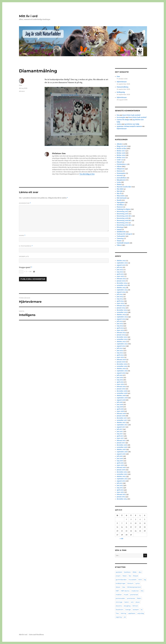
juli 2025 (120, 267)
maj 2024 (120, 299)
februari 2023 (121, 333)
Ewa (20, 85)
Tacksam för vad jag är (124, 234)
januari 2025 (121, 281)
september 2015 (122, 479)
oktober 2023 (121, 315)
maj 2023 (120, 326)
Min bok (120, 191)
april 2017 (120, 436)
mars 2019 (120, 384)
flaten (125, 576)
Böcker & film (121, 149)
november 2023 (122, 312)
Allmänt (22, 91)
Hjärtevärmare (122, 82)
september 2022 (122, 344)
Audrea (119, 124)
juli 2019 (120, 375)
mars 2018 (120, 411)
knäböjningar (121, 583)
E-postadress (26, 246)
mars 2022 (120, 357)
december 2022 (122, 337)
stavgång (127, 606)
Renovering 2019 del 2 (124, 225)
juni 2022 (120, 351)
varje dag (141, 613)
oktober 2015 (121, 476)
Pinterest (120, 207)
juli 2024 (120, 294)
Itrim (140, 580)
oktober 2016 (121, 450)
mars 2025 (120, 276)
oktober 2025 (121, 261)
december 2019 (122, 364)
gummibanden (121, 580)
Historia (119, 171)
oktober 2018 (121, 396)
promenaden (120, 598)
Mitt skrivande (122, 198)
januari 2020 (121, 362)
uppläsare (132, 613)
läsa (124, 587)
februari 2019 (121, 387)
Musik (119, 200)
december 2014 (122, 499)
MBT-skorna (125, 591)
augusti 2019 (121, 373)
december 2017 (122, 418)
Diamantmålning (123, 87)
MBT (117, 591)
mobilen (119, 595)
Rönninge (120, 227)
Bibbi (135, 572)
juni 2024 (120, 297)
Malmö (119, 185)
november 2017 (122, 420)
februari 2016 (121, 468)
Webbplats (24, 256)
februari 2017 (121, 441)
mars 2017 (120, 438)
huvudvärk (133, 580)
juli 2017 (120, 429)
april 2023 (120, 328)
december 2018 (122, 391)
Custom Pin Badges (123, 120)
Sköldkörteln (121, 232)
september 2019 (122, 371)
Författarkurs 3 (122, 164)
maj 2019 (120, 380)
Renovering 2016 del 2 (124, 216)
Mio (142, 591)
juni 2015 (120, 485)
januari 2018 (121, 416)
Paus (118, 76)
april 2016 (120, 463)
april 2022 (120, 355)
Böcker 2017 (121, 151)
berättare (127, 572)
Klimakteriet (121, 180)
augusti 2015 (121, 481)
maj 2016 (120, 461)
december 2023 (122, 310)
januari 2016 (121, 470)
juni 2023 (120, 324)
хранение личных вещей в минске (129, 126)
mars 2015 (120, 492)
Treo (117, 613)
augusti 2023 (121, 319)
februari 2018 (121, 414)
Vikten (119, 245)
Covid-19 (120, 160)
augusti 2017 (121, 427)
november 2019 (122, 366)
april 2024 (120, 301)
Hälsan (119, 167)
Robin (139, 598)
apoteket (119, 572)
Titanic (119, 241)
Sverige (128, 610)
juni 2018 (120, 405)
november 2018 (122, 393)
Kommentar (25, 203)
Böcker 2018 (121, 153)
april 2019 (120, 382)
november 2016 (122, 447)
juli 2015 (120, 483)
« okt (121, 539)
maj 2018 (120, 407)
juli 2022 (120, 348)
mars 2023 (120, 330)
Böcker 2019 (121, 155)
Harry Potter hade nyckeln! (132, 115)
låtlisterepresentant (134, 587)
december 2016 (122, 445)
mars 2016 (120, 465)
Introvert (120, 176)
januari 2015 (121, 497)
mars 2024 (120, 303)
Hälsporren (121, 169)
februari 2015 (121, 494)
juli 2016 (120, 456)
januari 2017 (121, 443)
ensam (118, 576)
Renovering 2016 (122, 214)
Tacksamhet (121, 236)
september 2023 (122, 317)
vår (125, 617)
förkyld (136, 576)
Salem (127, 602)
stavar (138, 602)
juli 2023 (120, 321)
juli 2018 (120, 402)
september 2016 (122, 452)
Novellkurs (120, 205)
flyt (130, 576)
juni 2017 (120, 432)
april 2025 (120, 274)
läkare (118, 587)
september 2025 (122, 263)
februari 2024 (121, 306)
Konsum (130, 583)
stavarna (119, 606)
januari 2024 (121, 308)
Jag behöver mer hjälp (132, 124)
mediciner (135, 591)
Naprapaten (121, 203)
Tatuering (120, 238)
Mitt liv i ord (28, 16)
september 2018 (122, 398)
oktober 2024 (121, 288)
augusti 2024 (121, 292)
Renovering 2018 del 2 (124, 221)
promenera (131, 598)
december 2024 (122, 283)
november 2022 (122, 339)
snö (132, 602)
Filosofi (119, 162)
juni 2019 (120, 378)
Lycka (119, 182)
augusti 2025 (121, 265)
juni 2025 (120, 270)
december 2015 (122, 472)
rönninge (119, 602)
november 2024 (122, 285)
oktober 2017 (121, 423)
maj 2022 (120, 353)
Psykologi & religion (124, 209)
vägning (119, 617)
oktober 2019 (121, 369)
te (142, 610)
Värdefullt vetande (123, 243)
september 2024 (122, 290)
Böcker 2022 (121, 158)
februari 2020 (121, 360)
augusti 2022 (121, 346)
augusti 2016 (121, 454)
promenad (134, 595)
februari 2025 (121, 279)
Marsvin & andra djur (124, 187)
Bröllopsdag (121, 92)
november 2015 (122, 474)
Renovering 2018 (122, 218)
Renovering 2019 (122, 223)
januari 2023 (121, 335)
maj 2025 (120, 272)
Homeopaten (121, 173)
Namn (22, 235)
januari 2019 (121, 389)
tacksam (136, 610)
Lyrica (138, 583)
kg (145, 580)
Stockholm (120, 610)
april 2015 (120, 490)
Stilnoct (135, 606)
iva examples (121, 117)
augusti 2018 (121, 400)
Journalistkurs (122, 178)
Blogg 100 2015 (122, 146)
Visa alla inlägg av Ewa (87, 174)
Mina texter (121, 196)
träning (123, 613)
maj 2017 (120, 434)
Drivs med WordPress (36, 635)
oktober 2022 (121, 342)
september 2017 (122, 425)
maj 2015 (120, 488)
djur (140, 572)
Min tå (119, 194)
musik (126, 595)
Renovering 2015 (122, 212)
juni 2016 (120, 459)
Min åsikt (120, 189)
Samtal (119, 229)
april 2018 (120, 409)
